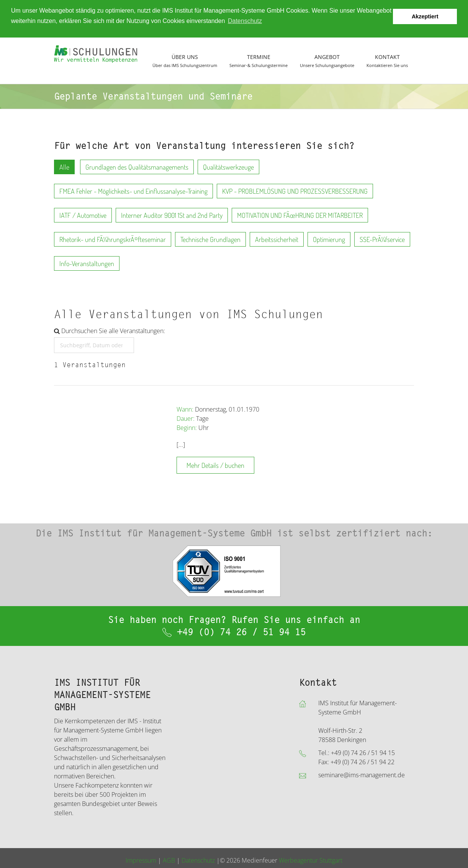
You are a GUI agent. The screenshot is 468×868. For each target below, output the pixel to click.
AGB (169, 860)
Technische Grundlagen (210, 239)
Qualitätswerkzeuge (228, 167)
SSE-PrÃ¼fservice (382, 239)
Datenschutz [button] (245, 21)
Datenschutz (198, 860)
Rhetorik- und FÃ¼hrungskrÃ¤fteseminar (113, 239)
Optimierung (329, 239)
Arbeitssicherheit (277, 239)
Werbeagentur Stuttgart (311, 860)
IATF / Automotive (83, 215)
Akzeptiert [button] (425, 16)
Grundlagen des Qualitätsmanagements (137, 167)
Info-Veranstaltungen (87, 263)
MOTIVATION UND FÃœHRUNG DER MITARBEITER (300, 215)
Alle (64, 167)
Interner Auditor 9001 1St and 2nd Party (172, 215)
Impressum (141, 860)
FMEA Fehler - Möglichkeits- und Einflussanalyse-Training (133, 191)
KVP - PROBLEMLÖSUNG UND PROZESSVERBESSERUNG (295, 191)
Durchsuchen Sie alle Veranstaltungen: (110, 331)
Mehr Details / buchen (215, 465)
